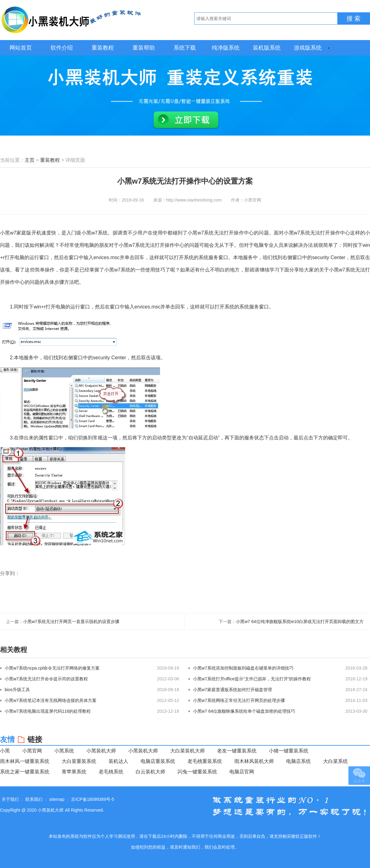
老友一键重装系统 (237, 751)
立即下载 (186, 120)
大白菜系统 (335, 761)
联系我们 (34, 799)
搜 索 (354, 18)
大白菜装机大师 (187, 751)
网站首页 (21, 48)
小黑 (5, 751)
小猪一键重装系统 (289, 751)
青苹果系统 (74, 772)
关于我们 (10, 799)
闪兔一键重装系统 (197, 772)
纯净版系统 (226, 48)
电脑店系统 (298, 761)
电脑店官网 (242, 772)
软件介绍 (62, 48)
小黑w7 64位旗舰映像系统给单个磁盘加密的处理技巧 (244, 711)
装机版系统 (267, 48)
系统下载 (185, 48)
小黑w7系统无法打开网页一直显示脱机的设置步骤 (71, 621)
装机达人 (118, 761)
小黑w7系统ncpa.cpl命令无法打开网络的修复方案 (52, 668)
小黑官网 (32, 751)
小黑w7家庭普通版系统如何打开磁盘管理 (232, 690)
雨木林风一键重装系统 (25, 761)
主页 (30, 160)
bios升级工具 (17, 690)
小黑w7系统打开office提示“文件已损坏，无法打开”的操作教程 (252, 679)
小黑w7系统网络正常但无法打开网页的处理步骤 (239, 700)
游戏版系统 (308, 48)
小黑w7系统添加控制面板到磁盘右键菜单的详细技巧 (243, 668)
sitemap (57, 799)
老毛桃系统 (111, 772)
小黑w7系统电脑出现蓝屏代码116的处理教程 (48, 711)
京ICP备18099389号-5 (92, 799)
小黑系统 (64, 751)
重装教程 (103, 48)
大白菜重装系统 (79, 761)
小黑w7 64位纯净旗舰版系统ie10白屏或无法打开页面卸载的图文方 (300, 621)
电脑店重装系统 (158, 761)
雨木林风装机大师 (254, 761)
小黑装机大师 (71, 20)
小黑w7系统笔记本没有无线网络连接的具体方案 (51, 700)
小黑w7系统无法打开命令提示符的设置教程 (46, 679)
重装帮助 (144, 48)
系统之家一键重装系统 (25, 772)
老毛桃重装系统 (205, 761)
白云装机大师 (150, 772)
